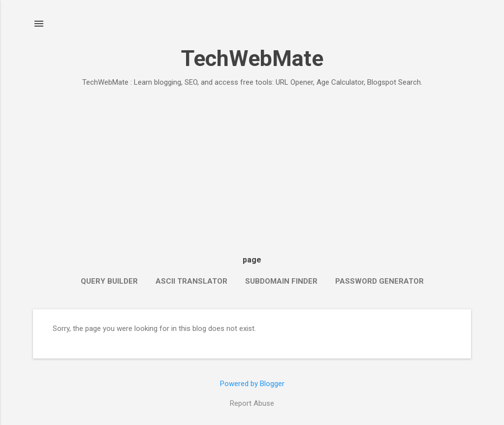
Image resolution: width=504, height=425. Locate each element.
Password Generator (379, 281)
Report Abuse (252, 403)
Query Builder (109, 281)
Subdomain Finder (281, 281)
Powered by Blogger (252, 384)
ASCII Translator (191, 281)
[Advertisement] (252, 168)
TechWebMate (252, 58)
